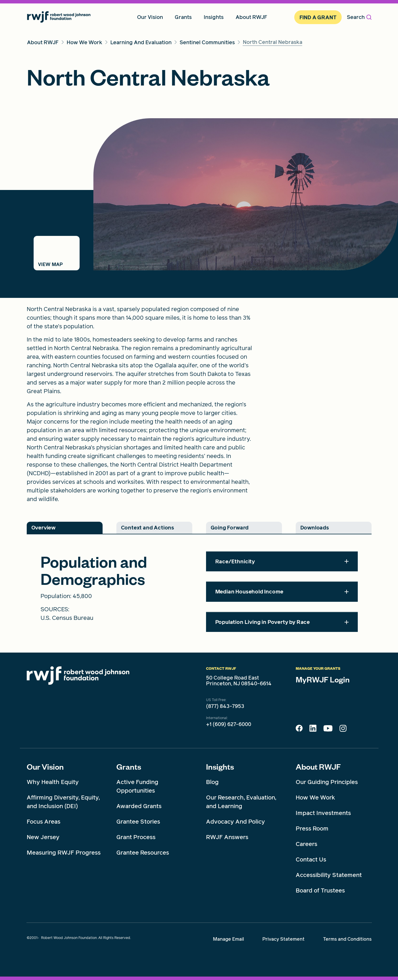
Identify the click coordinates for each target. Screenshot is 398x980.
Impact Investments (323, 813)
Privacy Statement (283, 939)
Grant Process (136, 837)
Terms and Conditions (347, 939)
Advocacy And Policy (235, 822)
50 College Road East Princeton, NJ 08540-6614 (239, 681)
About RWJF (318, 766)
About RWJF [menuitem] (251, 17)
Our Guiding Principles (327, 782)
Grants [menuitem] (183, 17)
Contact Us (311, 859)
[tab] (65, 528)
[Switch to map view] (57, 253)
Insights (220, 766)
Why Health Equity (53, 782)
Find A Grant (318, 17)
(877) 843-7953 (225, 706)
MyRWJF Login (323, 679)
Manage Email (228, 939)
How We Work (315, 797)
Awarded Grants (139, 806)
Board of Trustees (320, 890)
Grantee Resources (143, 853)
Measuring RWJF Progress (64, 853)
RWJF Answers (227, 837)
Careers (306, 844)
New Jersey (43, 837)
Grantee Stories (138, 822)
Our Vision (45, 766)
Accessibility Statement (329, 875)
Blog (212, 782)
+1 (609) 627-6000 (229, 724)
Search (359, 17)
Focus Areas (44, 822)
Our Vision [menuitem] (150, 17)
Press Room (312, 828)
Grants (129, 766)
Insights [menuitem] (214, 17)
